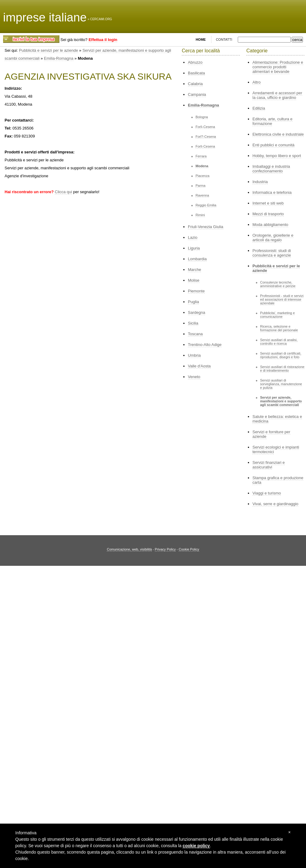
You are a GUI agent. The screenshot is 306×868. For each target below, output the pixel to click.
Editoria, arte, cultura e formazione (272, 121)
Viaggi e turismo (267, 493)
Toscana (195, 334)
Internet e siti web (268, 203)
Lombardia (197, 259)
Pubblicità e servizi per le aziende (49, 50)
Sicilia (193, 323)
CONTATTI (224, 39)
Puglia (193, 302)
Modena (202, 166)
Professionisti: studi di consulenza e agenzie (272, 253)
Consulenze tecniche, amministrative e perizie (278, 284)
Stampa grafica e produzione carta (278, 480)
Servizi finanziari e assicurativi (269, 465)
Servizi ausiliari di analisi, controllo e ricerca (279, 342)
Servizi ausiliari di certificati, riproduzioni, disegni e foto (281, 355)
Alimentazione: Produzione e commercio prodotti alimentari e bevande (278, 67)
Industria (260, 182)
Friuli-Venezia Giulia (206, 227)
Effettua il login (103, 40)
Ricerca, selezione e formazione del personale (279, 328)
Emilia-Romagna (59, 58)
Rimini (200, 215)
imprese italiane (45, 17)
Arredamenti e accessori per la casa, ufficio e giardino (277, 95)
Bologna (202, 117)
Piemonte (196, 291)
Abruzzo (195, 62)
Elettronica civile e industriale (278, 134)
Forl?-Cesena (206, 137)
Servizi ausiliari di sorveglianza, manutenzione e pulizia (281, 384)
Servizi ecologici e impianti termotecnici (276, 449)
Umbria (194, 355)
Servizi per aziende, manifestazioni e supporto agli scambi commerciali (281, 401)
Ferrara (201, 156)
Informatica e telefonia (272, 192)
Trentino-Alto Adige (205, 345)
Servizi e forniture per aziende (271, 434)
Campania (197, 94)
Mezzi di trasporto (268, 214)
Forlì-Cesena (205, 127)
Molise (194, 280)
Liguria (194, 248)
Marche (194, 270)
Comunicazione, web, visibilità (129, 549)
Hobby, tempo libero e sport (277, 156)
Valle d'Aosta (199, 366)
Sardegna (196, 312)
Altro (257, 82)
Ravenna (202, 195)
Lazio (193, 237)
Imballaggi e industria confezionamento (271, 169)
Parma (200, 186)
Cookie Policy (189, 549)
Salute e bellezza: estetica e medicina (277, 419)
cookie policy (196, 846)
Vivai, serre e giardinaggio (275, 504)
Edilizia (259, 108)
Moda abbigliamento (270, 225)
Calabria (195, 84)
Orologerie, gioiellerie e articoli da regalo (273, 238)
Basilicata (196, 73)
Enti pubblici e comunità (273, 145)
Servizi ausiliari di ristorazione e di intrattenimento (282, 369)
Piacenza (202, 176)
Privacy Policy (165, 549)
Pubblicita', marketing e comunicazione (277, 315)
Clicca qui (63, 192)
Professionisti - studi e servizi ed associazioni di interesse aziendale (282, 299)
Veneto (194, 377)
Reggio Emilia (206, 205)
